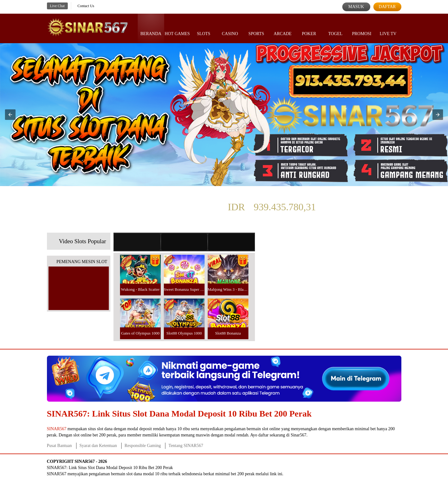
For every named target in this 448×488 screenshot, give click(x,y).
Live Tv (388, 28)
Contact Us (86, 6)
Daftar (387, 7)
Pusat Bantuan (60, 446)
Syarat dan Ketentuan (98, 446)
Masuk (356, 7)
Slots (203, 28)
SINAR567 (57, 429)
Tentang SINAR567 (186, 446)
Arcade (283, 28)
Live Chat (58, 6)
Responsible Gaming (143, 446)
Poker (309, 28)
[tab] (137, 242)
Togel (335, 28)
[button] (10, 115)
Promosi (362, 28)
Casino (230, 28)
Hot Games (177, 28)
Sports (256, 28)
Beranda (151, 28)
